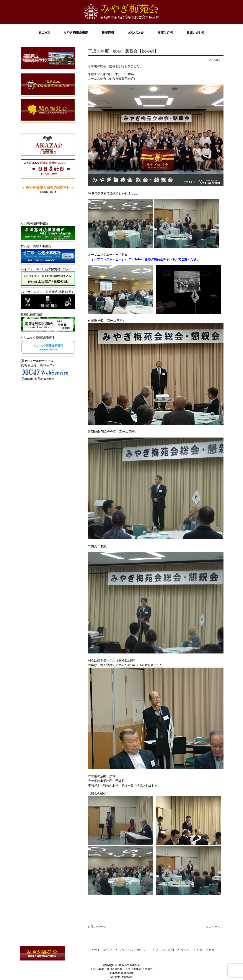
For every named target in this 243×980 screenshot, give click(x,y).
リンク (185, 950)
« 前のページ (97, 927)
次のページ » (214, 927)
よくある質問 (165, 950)
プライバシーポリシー (134, 950)
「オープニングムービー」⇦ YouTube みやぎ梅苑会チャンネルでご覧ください (144, 259)
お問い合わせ (205, 950)
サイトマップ (103, 950)
